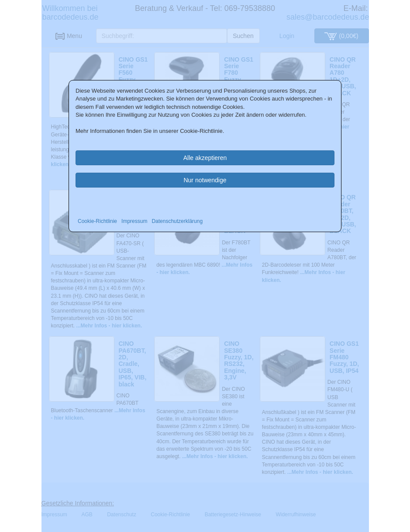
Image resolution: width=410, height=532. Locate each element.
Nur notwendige (205, 180)
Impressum (134, 221)
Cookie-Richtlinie (97, 221)
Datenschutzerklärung (177, 221)
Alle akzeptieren (205, 158)
